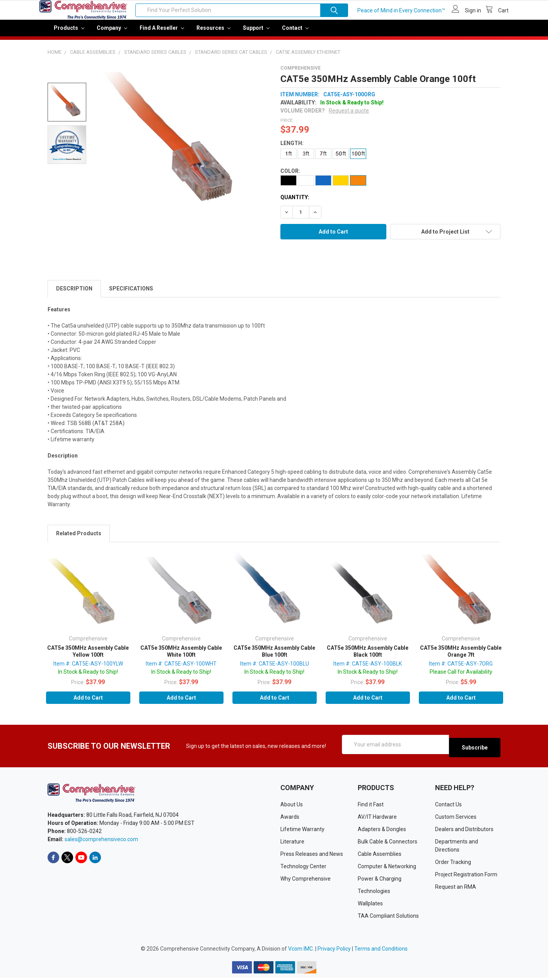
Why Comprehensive (306, 881)
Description (74, 294)
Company (112, 33)
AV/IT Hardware (377, 819)
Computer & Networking (387, 869)
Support (256, 33)
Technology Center (303, 869)
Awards (290, 819)
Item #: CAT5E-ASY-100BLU (275, 669)
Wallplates (370, 906)
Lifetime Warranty (302, 831)
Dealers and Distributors (464, 831)
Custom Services (456, 819)
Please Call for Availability (461, 677)
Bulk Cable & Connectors (388, 844)
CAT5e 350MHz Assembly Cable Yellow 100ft (88, 657)
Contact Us (448, 807)
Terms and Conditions (381, 951)
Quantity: (295, 203)
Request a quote (349, 116)
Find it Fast (371, 807)
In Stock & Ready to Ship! (88, 677)
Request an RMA (456, 889)
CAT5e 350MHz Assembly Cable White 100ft (181, 657)
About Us (292, 807)
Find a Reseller (162, 33)
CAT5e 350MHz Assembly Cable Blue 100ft (274, 657)
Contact (295, 33)
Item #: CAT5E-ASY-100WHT (181, 669)
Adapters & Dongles (382, 831)
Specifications (131, 294)
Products (69, 33)
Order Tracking (453, 864)
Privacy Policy (334, 951)
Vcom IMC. (301, 951)
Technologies (374, 893)
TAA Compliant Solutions (388, 918)
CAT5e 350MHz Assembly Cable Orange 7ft (461, 657)
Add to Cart (88, 703)
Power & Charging (380, 881)
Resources (213, 33)
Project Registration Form (466, 877)
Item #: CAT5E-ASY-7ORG (461, 669)
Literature (292, 844)
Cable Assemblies (380, 856)
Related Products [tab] (79, 539)
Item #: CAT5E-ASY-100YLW (88, 669)
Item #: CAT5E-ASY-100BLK (368, 669)
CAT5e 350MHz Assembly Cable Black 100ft (368, 657)
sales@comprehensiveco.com (101, 842)
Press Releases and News (312, 856)
